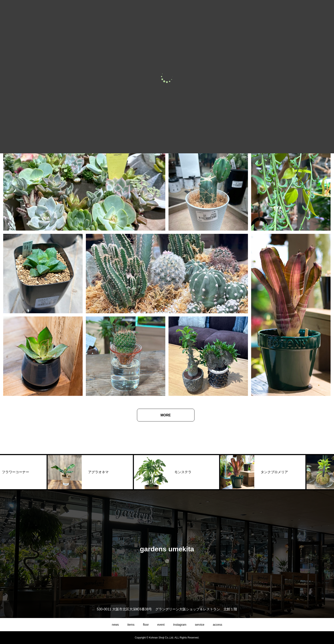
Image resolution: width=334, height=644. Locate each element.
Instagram (180, 625)
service (200, 625)
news (115, 625)
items (131, 625)
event (161, 625)
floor (146, 625)
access (217, 625)
